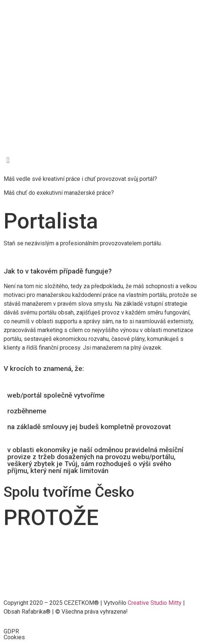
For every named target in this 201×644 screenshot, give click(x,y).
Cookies (14, 637)
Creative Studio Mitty (155, 603)
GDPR (11, 631)
